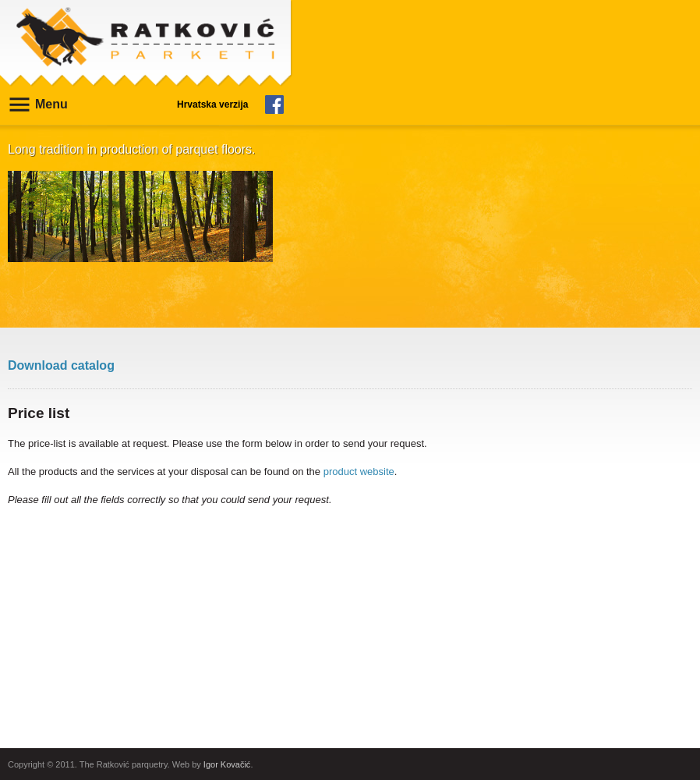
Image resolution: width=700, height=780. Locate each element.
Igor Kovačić (227, 764)
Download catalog (61, 365)
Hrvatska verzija (212, 105)
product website (359, 472)
